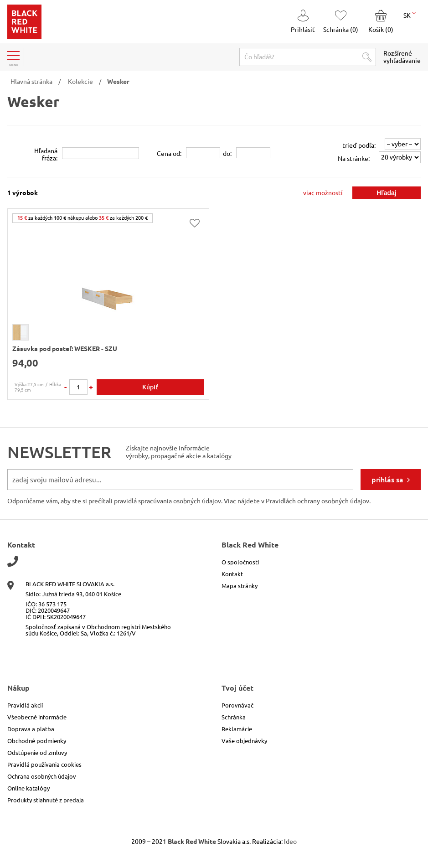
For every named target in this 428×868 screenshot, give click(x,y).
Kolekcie (80, 82)
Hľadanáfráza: (46, 155)
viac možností (323, 193)
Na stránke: (354, 159)
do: (227, 154)
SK (410, 15)
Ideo (290, 842)
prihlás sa (387, 480)
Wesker (118, 82)
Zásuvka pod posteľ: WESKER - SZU (65, 349)
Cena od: (169, 154)
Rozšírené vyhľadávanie (402, 57)
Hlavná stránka (31, 82)
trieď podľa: (359, 145)
